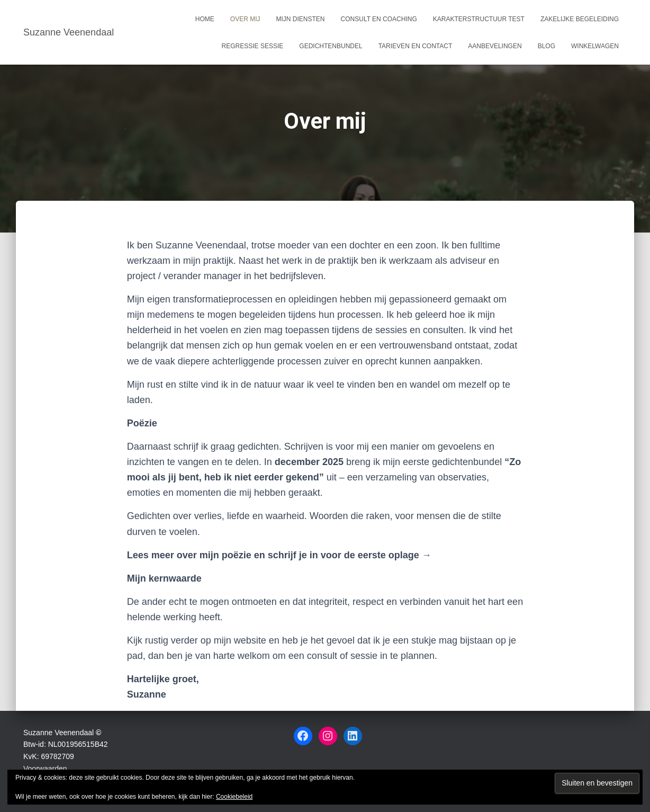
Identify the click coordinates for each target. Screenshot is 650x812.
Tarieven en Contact (416, 46)
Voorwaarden (45, 769)
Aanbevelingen (495, 46)
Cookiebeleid (234, 797)
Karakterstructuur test (479, 19)
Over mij (245, 19)
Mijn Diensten (301, 19)
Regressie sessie (253, 46)
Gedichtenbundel (331, 46)
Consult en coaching (379, 19)
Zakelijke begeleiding (580, 19)
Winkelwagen (595, 46)
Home (205, 19)
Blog (547, 46)
